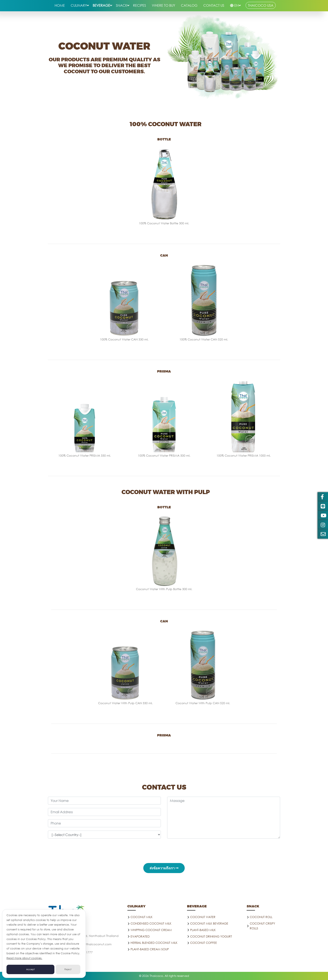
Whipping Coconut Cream (151, 930)
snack (122, 5)
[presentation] (164, 850)
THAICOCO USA (261, 5)
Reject (68, 969)
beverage (101, 5)
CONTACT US (214, 5)
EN (234, 5)
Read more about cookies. (24, 958)
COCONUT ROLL (261, 917)
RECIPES (140, 5)
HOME (60, 5)
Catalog (189, 5)
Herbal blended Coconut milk (154, 943)
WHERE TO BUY (163, 5)
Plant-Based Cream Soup (150, 949)
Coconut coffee (204, 943)
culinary (79, 5)
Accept (30, 969)
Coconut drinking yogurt (211, 936)
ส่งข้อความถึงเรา (164, 868)
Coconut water (203, 917)
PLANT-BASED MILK (203, 930)
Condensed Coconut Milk (151, 923)
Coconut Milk (142, 917)
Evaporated (140, 936)
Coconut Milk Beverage (209, 923)
